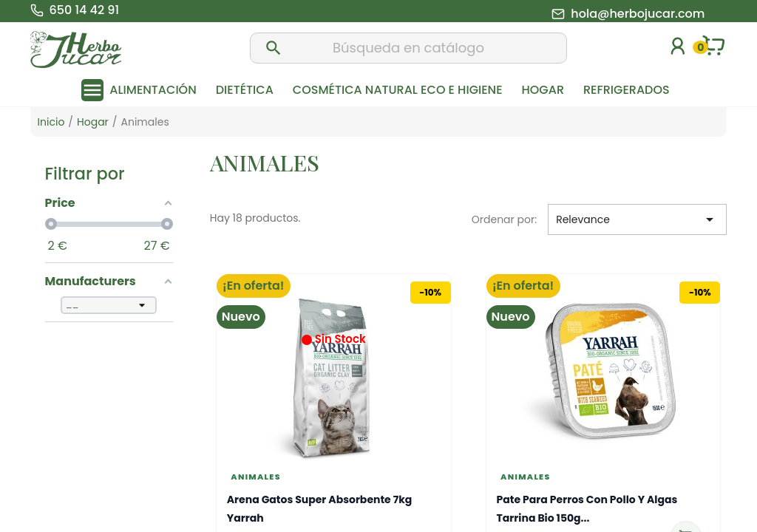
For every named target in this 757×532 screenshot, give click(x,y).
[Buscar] (409, 48)
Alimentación (153, 90)
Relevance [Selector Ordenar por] (637, 219)
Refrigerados (627, 90)
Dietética (245, 90)
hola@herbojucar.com (638, 14)
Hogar (543, 90)
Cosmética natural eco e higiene (398, 90)
